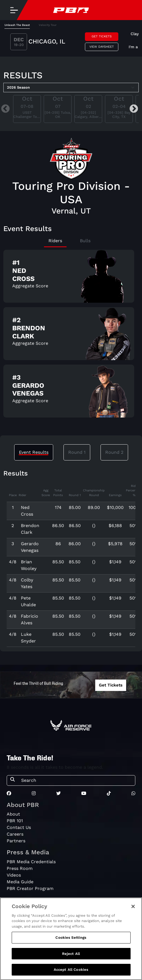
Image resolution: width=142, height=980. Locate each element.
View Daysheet (102, 47)
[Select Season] (71, 88)
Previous (5, 109)
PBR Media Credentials (31, 862)
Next (134, 109)
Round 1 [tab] (77, 452)
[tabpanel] (71, 43)
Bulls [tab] (85, 241)
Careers (15, 834)
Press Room (20, 868)
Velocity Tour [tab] (48, 25)
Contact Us (19, 827)
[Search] (76, 780)
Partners (16, 841)
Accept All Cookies (71, 971)
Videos (14, 875)
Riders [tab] (55, 241)
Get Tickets (102, 36)
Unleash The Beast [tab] (17, 25)
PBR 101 (15, 821)
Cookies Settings (71, 939)
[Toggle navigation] (14, 10)
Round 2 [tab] (114, 452)
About (13, 814)
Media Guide (20, 882)
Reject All (71, 955)
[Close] (133, 908)
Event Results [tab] (34, 452)
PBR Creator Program (30, 888)
